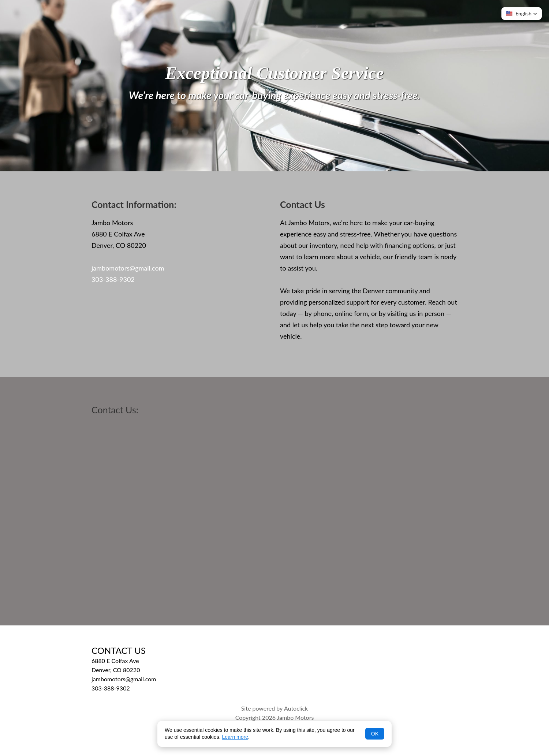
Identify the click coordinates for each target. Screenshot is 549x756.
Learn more (235, 737)
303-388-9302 (113, 279)
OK (375, 734)
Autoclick (296, 708)
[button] (522, 14)
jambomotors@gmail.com (128, 268)
